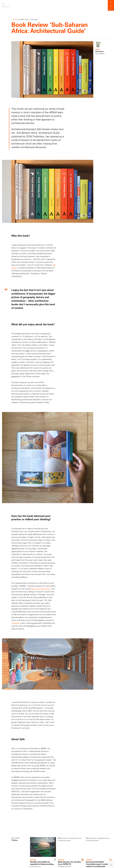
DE (112, 9)
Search (111, 7)
